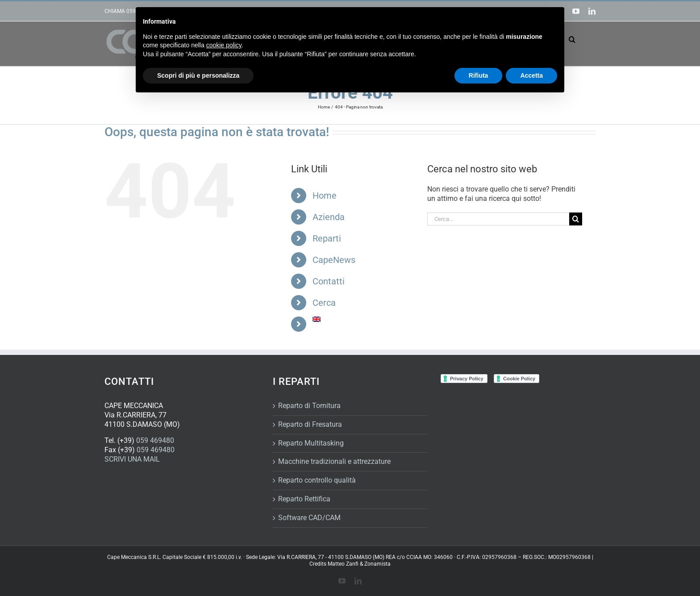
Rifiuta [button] (479, 75)
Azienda (329, 217)
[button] (572, 39)
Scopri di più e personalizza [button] (198, 75)
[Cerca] (576, 219)
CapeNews (334, 260)
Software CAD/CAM (309, 518)
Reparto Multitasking (311, 443)
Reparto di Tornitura (309, 406)
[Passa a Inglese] (363, 319)
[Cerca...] (498, 219)
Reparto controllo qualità (317, 480)
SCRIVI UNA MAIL (132, 459)
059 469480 (155, 440)
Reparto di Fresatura (310, 424)
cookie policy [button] (224, 45)
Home (325, 196)
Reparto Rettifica (304, 499)
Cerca (324, 303)
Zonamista (377, 564)
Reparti (327, 238)
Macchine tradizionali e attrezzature (334, 461)
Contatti (329, 281)
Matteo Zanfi (343, 564)
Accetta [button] (531, 75)
